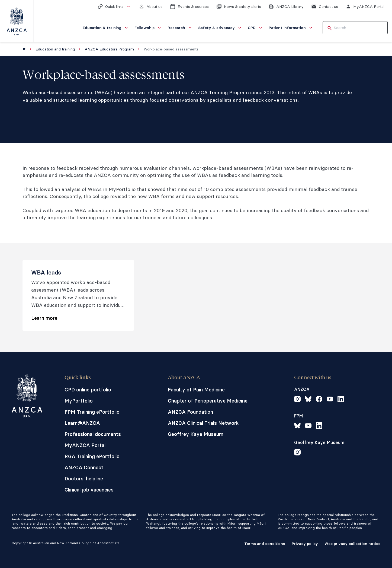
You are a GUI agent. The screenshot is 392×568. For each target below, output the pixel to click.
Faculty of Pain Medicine (196, 390)
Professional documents (93, 434)
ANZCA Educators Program (109, 49)
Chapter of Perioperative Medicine (208, 401)
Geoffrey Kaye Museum (196, 434)
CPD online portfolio (88, 390)
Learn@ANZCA (82, 423)
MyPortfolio (79, 401)
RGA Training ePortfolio (92, 456)
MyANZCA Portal (85, 445)
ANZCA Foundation (190, 412)
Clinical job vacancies (89, 490)
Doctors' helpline (84, 479)
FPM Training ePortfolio (92, 412)
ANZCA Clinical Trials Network (203, 423)
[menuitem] (106, 28)
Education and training (55, 49)
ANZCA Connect (84, 468)
